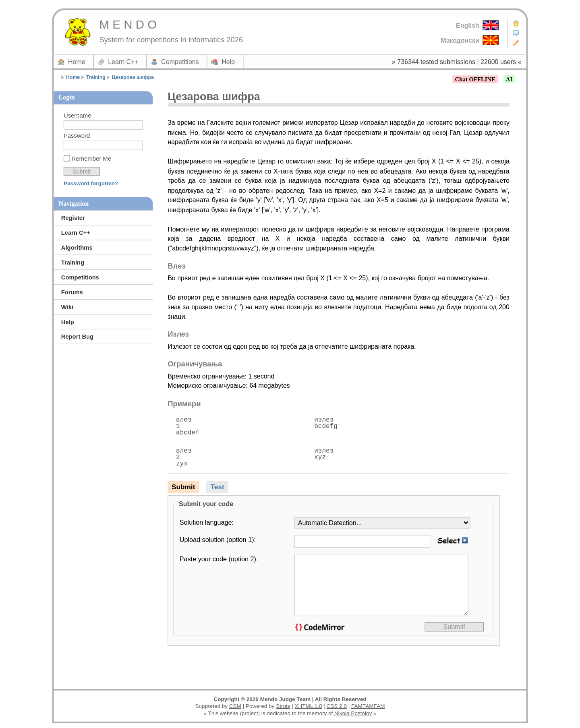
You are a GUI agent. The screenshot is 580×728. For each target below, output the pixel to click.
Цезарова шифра (133, 77)
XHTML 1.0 (309, 706)
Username (78, 115)
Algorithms (77, 247)
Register (73, 218)
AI (509, 80)
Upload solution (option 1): (218, 540)
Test (217, 487)
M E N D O (128, 24)
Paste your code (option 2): (219, 559)
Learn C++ (123, 62)
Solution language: (207, 522)
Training (96, 77)
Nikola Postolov (353, 713)
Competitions (180, 62)
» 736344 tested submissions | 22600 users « (457, 62)
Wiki (67, 307)
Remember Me (91, 158)
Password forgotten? (91, 183)
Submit (183, 487)
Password (77, 136)
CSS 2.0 (337, 706)
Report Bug (77, 337)
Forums (72, 292)
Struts (283, 706)
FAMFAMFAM (368, 706)
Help (228, 62)
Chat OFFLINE (475, 80)
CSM (235, 706)
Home (77, 62)
